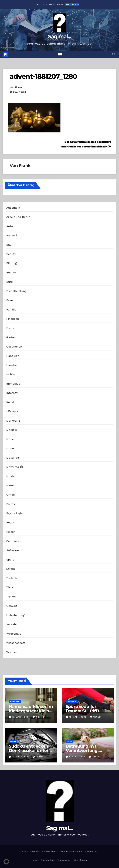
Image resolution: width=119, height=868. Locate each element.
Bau (9, 245)
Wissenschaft (16, 643)
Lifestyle (12, 411)
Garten (11, 337)
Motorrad (13, 458)
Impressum (64, 860)
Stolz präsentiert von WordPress (40, 851)
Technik (12, 578)
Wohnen (12, 652)
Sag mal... (59, 37)
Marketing (13, 421)
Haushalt (13, 365)
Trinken (11, 597)
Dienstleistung (16, 291)
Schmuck (13, 541)
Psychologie (14, 513)
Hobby (11, 374)
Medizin (12, 430)
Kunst (10, 402)
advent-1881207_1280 (43, 76)
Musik (10, 476)
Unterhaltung (15, 615)
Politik (11, 504)
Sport (10, 560)
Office (11, 495)
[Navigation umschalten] (60, 54)
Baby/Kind (13, 235)
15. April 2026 (78, 717)
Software (13, 550)
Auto (10, 226)
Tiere (10, 587)
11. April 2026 (21, 757)
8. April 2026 (78, 757)
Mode (10, 448)
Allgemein (13, 208)
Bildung (11, 263)
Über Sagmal (80, 860)
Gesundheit (14, 347)
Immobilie (13, 384)
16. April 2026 (21, 717)
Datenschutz (48, 860)
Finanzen (13, 319)
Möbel (11, 439)
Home (35, 860)
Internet (12, 393)
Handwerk (13, 356)
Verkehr (12, 624)
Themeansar (90, 851)
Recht (10, 522)
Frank (19, 87)
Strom (11, 569)
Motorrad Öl (15, 467)
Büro (10, 282)
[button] (114, 54)
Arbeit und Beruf (18, 217)
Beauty (11, 254)
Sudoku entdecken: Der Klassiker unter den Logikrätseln (29, 751)
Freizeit (11, 328)
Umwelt (12, 606)
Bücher (11, 272)
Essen (10, 300)
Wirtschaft (14, 634)
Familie (11, 310)
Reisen (11, 532)
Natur (10, 485)
